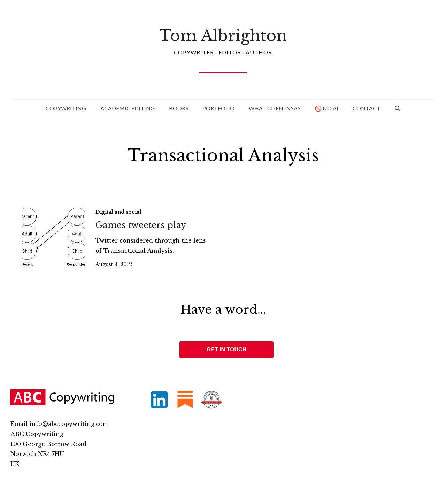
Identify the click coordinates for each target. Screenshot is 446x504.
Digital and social (118, 212)
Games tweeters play (141, 225)
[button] (398, 108)
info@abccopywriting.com (69, 424)
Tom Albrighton (223, 36)
